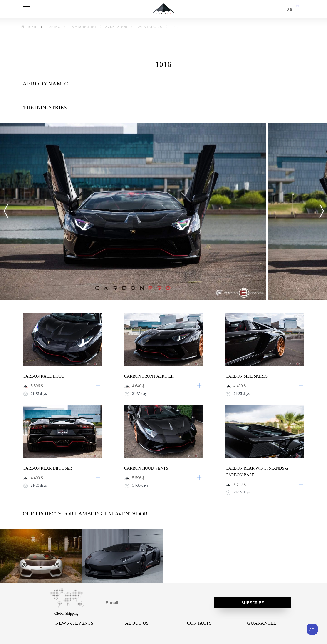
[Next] (321, 211)
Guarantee (262, 623)
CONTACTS (199, 623)
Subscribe (253, 603)
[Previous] (6, 211)
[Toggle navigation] (27, 9)
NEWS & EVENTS (74, 623)
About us (137, 623)
